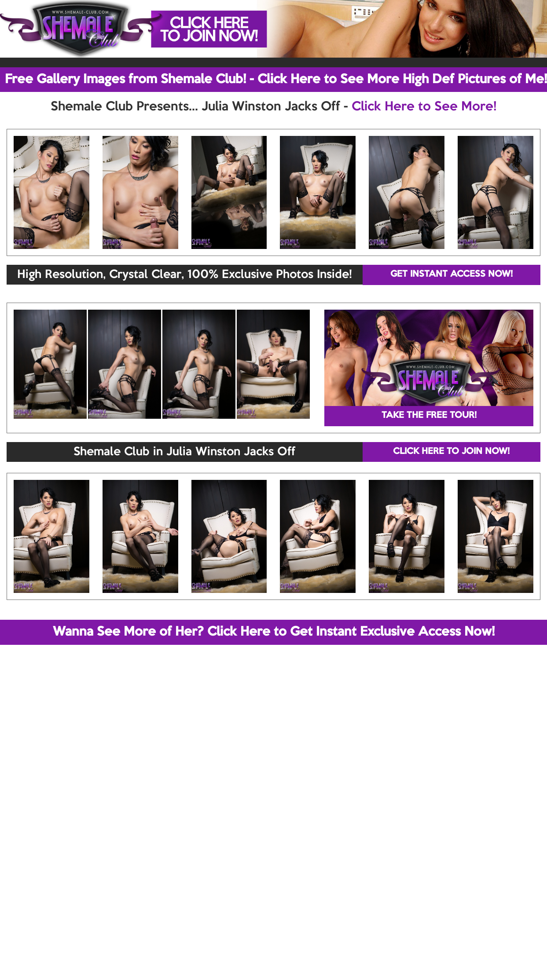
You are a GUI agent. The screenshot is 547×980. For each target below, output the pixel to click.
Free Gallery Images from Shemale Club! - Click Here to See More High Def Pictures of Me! (276, 80)
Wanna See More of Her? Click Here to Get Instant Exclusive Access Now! (274, 632)
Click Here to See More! (424, 107)
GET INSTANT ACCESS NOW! (452, 274)
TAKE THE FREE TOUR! (429, 416)
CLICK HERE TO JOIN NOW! (451, 452)
